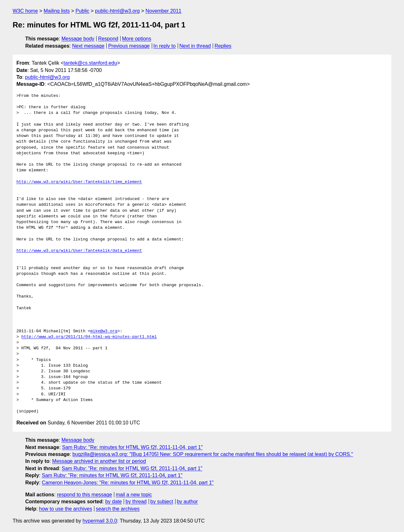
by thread (136, 502)
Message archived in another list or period (99, 461)
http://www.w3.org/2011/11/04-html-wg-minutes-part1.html (89, 337)
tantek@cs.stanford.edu (90, 63)
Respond (108, 39)
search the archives (118, 509)
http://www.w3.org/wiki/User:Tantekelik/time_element (79, 182)
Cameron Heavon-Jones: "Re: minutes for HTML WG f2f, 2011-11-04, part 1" (128, 483)
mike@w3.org (104, 331)
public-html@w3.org (117, 11)
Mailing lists (57, 11)
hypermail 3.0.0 (100, 521)
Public (82, 11)
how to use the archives (66, 509)
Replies (223, 46)
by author (187, 502)
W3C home (25, 11)
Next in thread (195, 46)
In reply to (164, 46)
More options (137, 39)
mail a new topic (134, 495)
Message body (78, 39)
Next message (88, 46)
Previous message (129, 46)
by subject (162, 502)
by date (113, 502)
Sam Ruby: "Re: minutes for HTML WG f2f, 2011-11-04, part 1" (133, 447)
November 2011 (163, 11)
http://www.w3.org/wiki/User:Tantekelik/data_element (79, 251)
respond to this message (84, 495)
